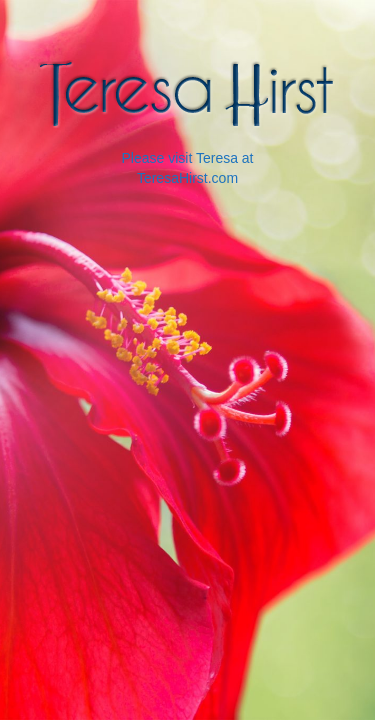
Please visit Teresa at (187, 158)
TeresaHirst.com (187, 178)
